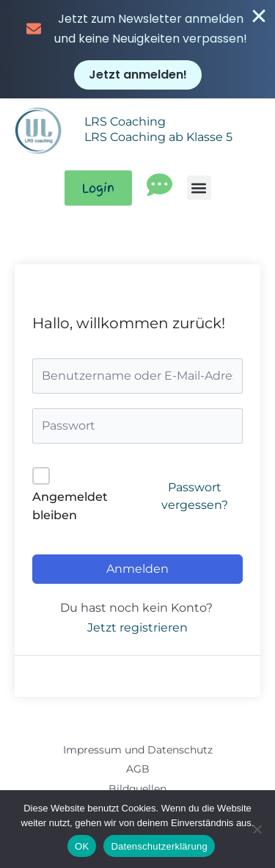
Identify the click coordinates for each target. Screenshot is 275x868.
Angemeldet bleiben (70, 506)
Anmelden (137, 569)
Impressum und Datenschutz (138, 750)
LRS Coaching (125, 122)
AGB (138, 769)
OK (82, 846)
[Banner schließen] (259, 16)
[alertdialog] (137, 49)
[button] (199, 188)
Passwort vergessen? (195, 496)
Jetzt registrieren (137, 628)
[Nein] (257, 829)
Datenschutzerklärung (159, 846)
